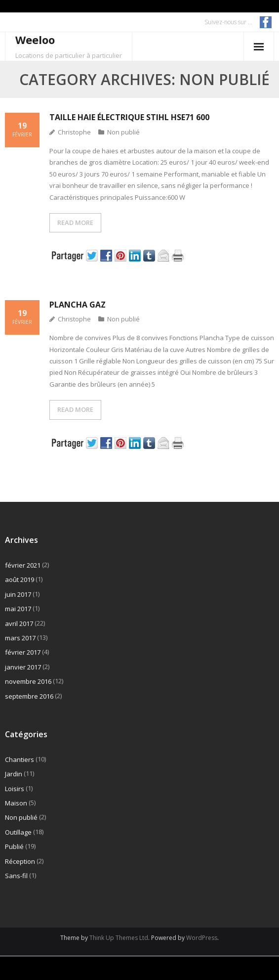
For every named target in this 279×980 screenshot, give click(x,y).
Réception (20, 861)
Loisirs (15, 789)
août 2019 (20, 579)
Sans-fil (16, 876)
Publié (14, 846)
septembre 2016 (29, 696)
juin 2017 (18, 594)
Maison (16, 803)
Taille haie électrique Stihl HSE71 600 (129, 117)
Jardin (14, 774)
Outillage (18, 832)
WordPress (202, 938)
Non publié (123, 132)
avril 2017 (19, 624)
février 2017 (23, 652)
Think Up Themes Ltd (119, 938)
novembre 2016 (28, 681)
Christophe (74, 132)
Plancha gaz (78, 305)
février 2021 (23, 565)
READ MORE (75, 223)
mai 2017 (18, 609)
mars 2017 (20, 638)
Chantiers (20, 759)
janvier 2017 (23, 667)
